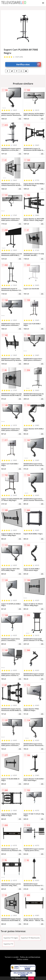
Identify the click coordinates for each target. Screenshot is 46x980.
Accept (31, 978)
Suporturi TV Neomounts (30, 938)
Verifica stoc (28, 64)
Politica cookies (23, 959)
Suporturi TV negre (11, 938)
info (20, 119)
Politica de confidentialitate (30, 957)
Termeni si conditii (12, 957)
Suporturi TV (8, 944)
